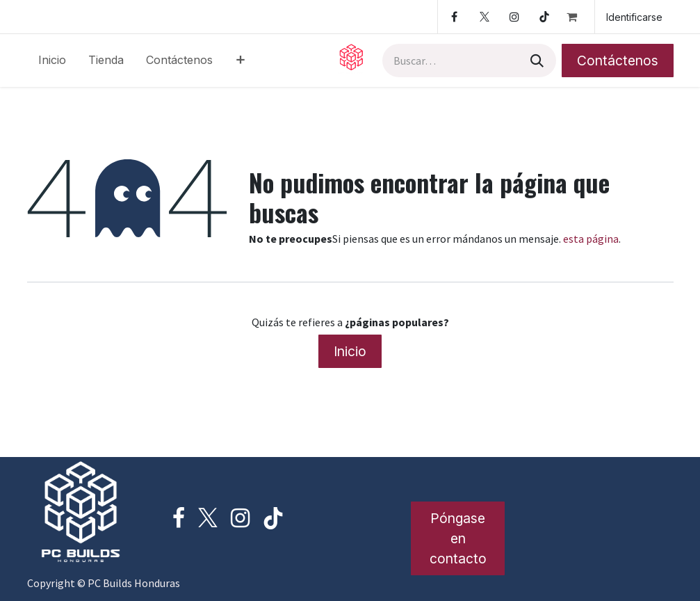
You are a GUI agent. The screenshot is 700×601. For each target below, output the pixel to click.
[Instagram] (514, 17)
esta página (591, 239)
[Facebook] (455, 17)
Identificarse (634, 17)
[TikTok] (544, 17)
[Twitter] (485, 17)
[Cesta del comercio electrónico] (578, 17)
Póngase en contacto (458, 538)
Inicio (350, 351)
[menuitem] (52, 60)
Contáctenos (618, 61)
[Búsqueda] (536, 61)
